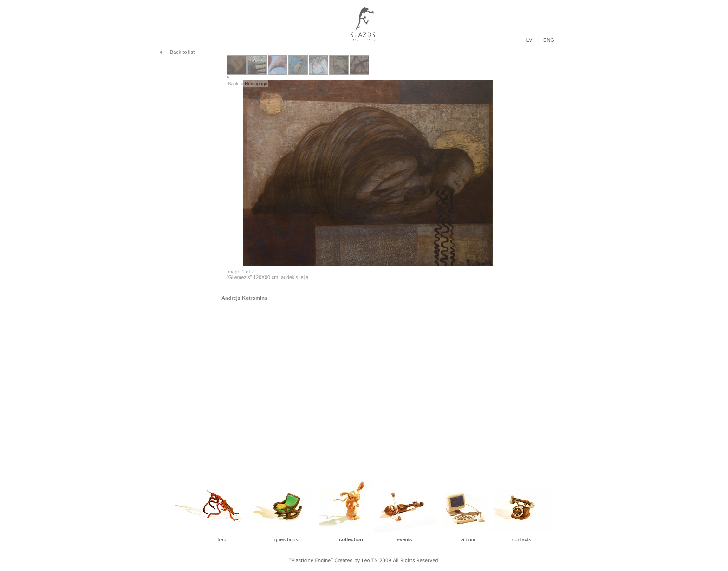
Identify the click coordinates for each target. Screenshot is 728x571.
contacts (522, 539)
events (404, 539)
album (468, 539)
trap (222, 539)
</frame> (364, 168)
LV (530, 40)
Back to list (182, 52)
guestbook (286, 539)
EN (547, 40)
